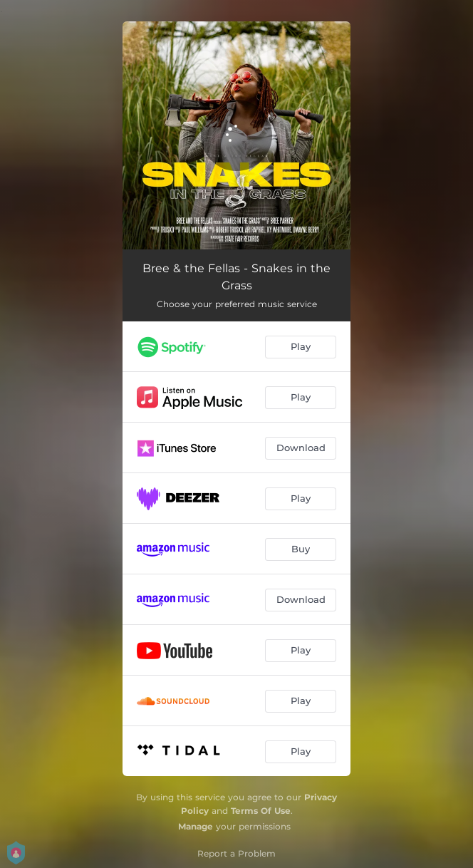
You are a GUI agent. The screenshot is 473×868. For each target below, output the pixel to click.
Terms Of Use (261, 811)
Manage (196, 826)
